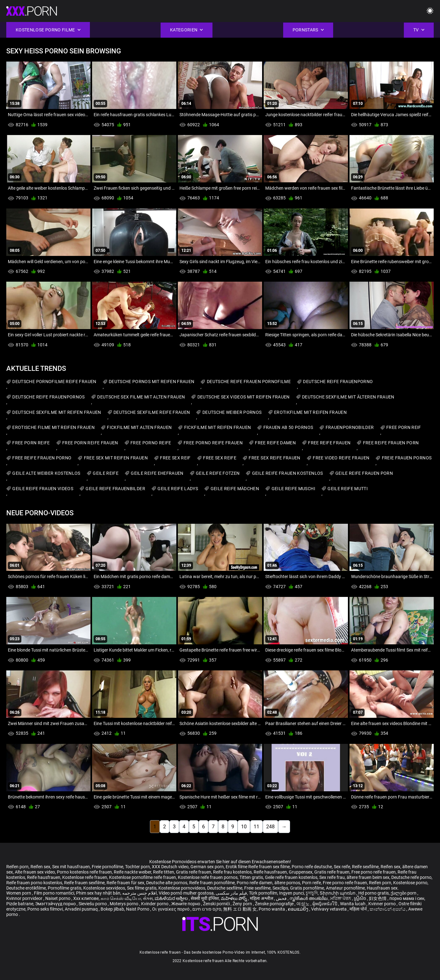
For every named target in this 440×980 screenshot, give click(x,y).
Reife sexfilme (365, 867)
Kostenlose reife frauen (85, 877)
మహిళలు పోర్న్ (234, 898)
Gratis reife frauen (194, 872)
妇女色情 (378, 898)
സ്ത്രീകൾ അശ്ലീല (309, 898)
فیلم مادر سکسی (231, 893)
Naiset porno (58, 898)
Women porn (19, 893)
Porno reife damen (255, 883)
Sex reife (342, 867)
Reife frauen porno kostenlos (34, 883)
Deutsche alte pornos (167, 883)
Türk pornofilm (263, 893)
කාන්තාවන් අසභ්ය (388, 909)
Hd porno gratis (374, 893)
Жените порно (186, 904)
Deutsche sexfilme (225, 888)
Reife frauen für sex (125, 883)
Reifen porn (17, 867)
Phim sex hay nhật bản (98, 893)
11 (256, 827)
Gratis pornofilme (307, 888)
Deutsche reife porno (411, 877)
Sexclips (280, 888)
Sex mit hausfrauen (71, 867)
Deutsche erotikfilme (26, 888)
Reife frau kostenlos (232, 872)
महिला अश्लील (262, 898)
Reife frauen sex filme (269, 867)
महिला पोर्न (359, 909)
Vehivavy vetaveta (329, 909)
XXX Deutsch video (170, 867)
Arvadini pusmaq (82, 909)
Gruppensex (301, 872)
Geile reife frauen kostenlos (291, 877)
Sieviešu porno (93, 904)
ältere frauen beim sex (368, 877)
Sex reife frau (332, 877)
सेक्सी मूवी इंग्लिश (205, 898)
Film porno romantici (54, 893)
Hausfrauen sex (382, 888)
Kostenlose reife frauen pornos (208, 877)
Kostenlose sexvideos (104, 888)
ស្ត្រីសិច (360, 898)
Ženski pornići (217, 904)
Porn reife (311, 883)
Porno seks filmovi (45, 909)
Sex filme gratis (142, 888)
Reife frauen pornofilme (212, 883)
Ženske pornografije (275, 904)
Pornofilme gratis (65, 888)
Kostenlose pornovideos (182, 888)
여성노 (303, 904)
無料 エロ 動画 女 (240, 909)
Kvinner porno (382, 904)
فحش (282, 898)
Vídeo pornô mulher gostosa (186, 893)
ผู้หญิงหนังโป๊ (325, 904)
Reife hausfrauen (270, 872)
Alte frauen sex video (35, 872)
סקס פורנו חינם (207, 909)
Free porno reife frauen (374, 872)
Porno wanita (272, 909)
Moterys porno (124, 904)
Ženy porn (243, 904)
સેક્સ (148, 898)
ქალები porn (404, 893)
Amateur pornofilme (345, 888)
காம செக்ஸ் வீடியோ (121, 898)
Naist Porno (138, 909)
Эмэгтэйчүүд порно (56, 904)
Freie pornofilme (107, 867)
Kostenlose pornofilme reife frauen (143, 877)
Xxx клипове (86, 898)
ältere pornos (287, 883)
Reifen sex (40, 867)
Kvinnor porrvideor (25, 898)
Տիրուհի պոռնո (338, 893)
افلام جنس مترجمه (140, 893)
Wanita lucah (353, 904)
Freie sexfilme (257, 888)
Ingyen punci (291, 893)
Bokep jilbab (112, 909)
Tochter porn (137, 867)
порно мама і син (407, 898)
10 (244, 827)
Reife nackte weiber (132, 872)
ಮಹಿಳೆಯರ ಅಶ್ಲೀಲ (172, 898)
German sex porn (207, 867)
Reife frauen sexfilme (84, 883)
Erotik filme (236, 867)
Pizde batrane (20, 904)
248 (270, 827)
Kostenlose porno (410, 883)
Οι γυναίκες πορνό (171, 909)
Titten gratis (251, 877)
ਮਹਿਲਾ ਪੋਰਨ (341, 898)
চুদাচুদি (312, 893)
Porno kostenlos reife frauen (84, 872)
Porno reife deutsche (312, 867)
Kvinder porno (155, 904)
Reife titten (164, 872)
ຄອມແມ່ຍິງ (299, 909)
